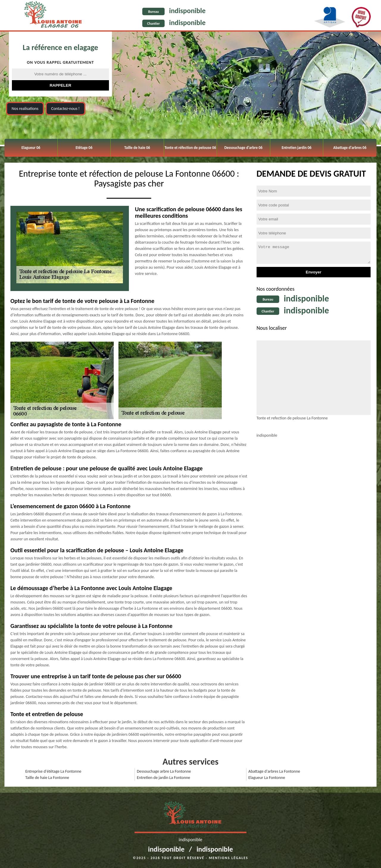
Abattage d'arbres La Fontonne (274, 771)
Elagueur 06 (31, 148)
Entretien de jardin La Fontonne (164, 778)
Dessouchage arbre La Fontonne (164, 771)
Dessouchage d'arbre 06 (243, 148)
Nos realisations (25, 109)
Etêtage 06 (84, 148)
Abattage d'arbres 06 (350, 148)
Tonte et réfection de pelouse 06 (190, 148)
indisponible (187, 11)
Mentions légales (229, 858)
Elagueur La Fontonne (267, 778)
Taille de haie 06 (137, 148)
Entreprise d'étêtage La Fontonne (53, 771)
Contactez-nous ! (65, 109)
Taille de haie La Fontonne (47, 778)
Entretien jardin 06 (296, 148)
